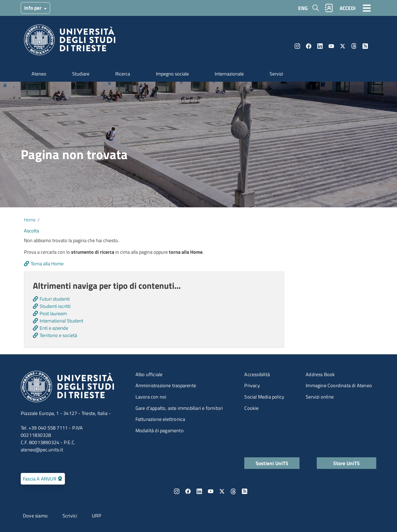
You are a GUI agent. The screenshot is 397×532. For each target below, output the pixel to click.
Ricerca (123, 74)
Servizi (276, 74)
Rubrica (329, 8)
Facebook (309, 46)
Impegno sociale (172, 74)
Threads (354, 46)
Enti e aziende (54, 328)
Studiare (81, 74)
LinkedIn (320, 46)
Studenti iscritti (55, 306)
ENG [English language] (303, 8)
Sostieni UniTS (272, 463)
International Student (61, 321)
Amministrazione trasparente (166, 385)
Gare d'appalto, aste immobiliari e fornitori (179, 408)
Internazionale (229, 74)
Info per (33, 8)
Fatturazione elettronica (160, 419)
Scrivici (70, 516)
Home (30, 220)
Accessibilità (257, 374)
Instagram (297, 46)
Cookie (251, 408)
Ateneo (39, 74)
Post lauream (53, 313)
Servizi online (320, 397)
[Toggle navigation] (367, 8)
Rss (365, 46)
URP (97, 516)
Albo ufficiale (149, 374)
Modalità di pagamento (160, 430)
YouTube (331, 46)
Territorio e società (58, 335)
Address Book (320, 374)
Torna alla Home (47, 264)
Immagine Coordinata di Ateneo (339, 385)
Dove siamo (35, 516)
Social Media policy (264, 397)
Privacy (252, 385)
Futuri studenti (55, 299)
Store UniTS (346, 463)
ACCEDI (348, 8)
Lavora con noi (151, 397)
